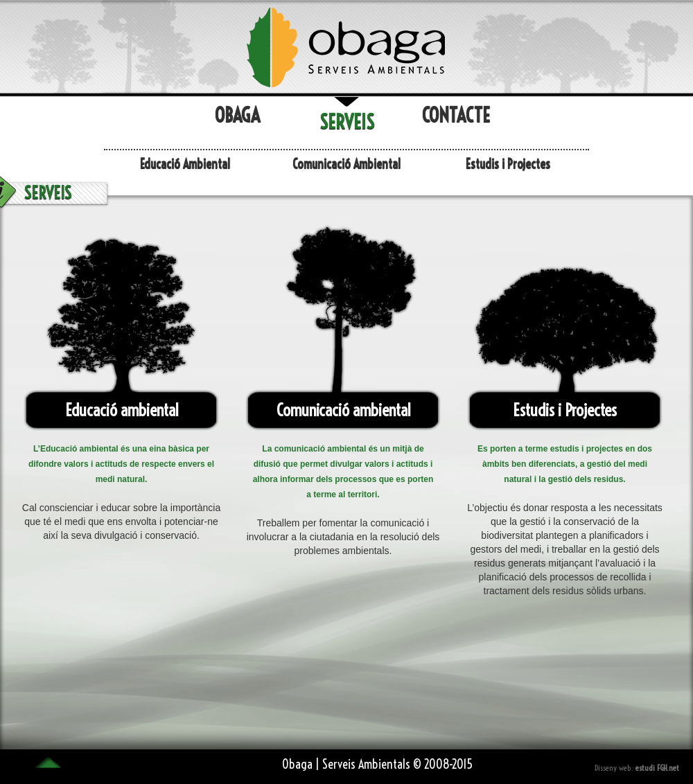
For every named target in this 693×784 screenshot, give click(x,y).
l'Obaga (346, 47)
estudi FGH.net (657, 768)
